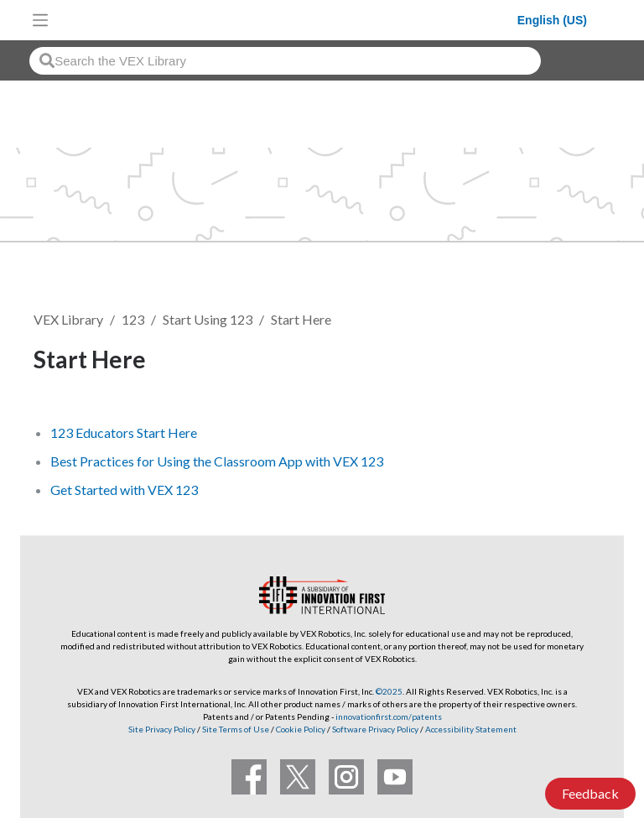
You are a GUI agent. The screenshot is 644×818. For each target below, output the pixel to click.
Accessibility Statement (471, 729)
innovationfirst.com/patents (389, 716)
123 (133, 319)
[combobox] (285, 61)
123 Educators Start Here (124, 432)
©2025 (389, 691)
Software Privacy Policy (375, 729)
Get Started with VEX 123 (124, 490)
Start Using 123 (208, 319)
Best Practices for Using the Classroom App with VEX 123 (217, 461)
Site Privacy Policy (162, 729)
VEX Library (68, 319)
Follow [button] (568, 362)
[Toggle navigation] (40, 20)
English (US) (552, 20)
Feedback (590, 793)
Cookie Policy (301, 729)
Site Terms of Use (235, 729)
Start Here (301, 319)
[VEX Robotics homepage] (287, 20)
